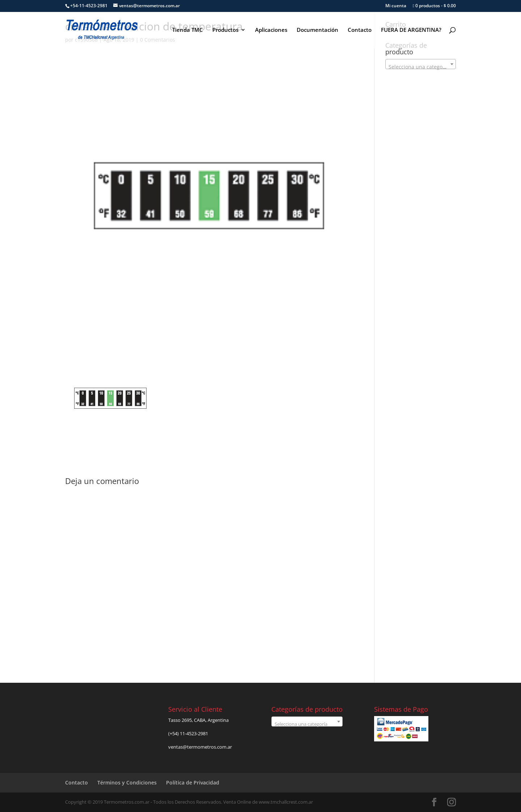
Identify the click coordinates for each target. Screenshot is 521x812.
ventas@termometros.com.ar (200, 747)
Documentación (317, 30)
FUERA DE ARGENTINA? (411, 30)
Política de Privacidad (193, 782)
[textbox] (421, 67)
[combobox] (421, 64)
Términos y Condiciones (127, 782)
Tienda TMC (188, 30)
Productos (225, 30)
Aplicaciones (271, 30)
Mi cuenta (396, 6)
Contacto (360, 30)
